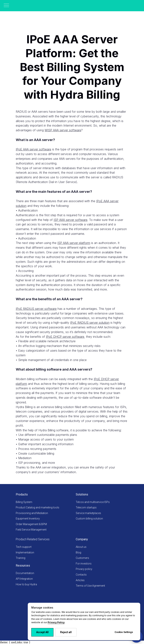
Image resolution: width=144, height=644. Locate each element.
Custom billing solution (89, 519)
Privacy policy (84, 569)
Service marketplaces (88, 513)
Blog (78, 552)
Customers (82, 558)
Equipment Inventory (28, 519)
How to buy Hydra (26, 584)
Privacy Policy (56, 622)
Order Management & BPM (31, 524)
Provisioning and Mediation (32, 513)
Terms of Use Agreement (90, 586)
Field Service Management (31, 530)
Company (82, 539)
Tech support (24, 547)
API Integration (24, 579)
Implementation (25, 552)
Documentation (25, 573)
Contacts (81, 575)
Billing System (24, 502)
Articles (80, 580)
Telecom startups (86, 507)
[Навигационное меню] (6, 6)
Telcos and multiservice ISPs (93, 502)
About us (81, 547)
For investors (84, 564)
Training (21, 558)
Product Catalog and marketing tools (37, 507)
